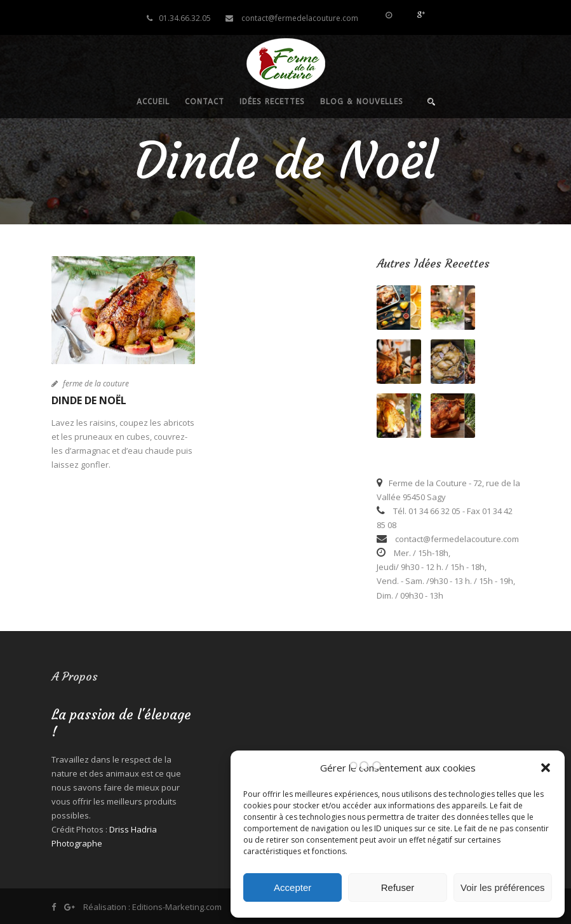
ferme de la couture (96, 384)
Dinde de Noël (89, 400)
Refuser (398, 887)
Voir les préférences (503, 887)
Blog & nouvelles (362, 102)
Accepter (292, 887)
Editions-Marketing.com (177, 907)
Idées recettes (272, 102)
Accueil (153, 102)
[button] (546, 768)
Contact (205, 102)
